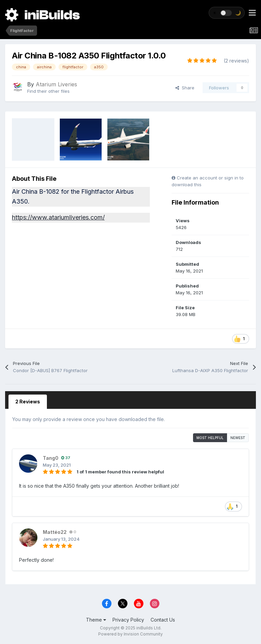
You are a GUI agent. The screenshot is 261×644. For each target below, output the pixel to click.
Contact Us (163, 620)
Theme (96, 620)
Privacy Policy (128, 620)
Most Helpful (210, 438)
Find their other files (48, 91)
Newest (238, 438)
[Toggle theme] (227, 13)
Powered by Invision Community (130, 634)
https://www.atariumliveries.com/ (58, 217)
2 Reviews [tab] (28, 402)
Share (185, 88)
